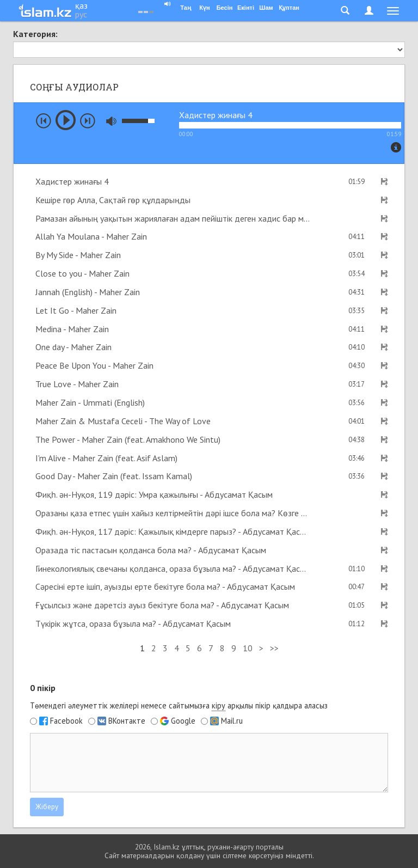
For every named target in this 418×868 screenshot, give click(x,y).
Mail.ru (232, 721)
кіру (219, 705)
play (66, 120)
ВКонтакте (127, 721)
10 (248, 648)
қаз (81, 5)
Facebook (66, 721)
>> (274, 648)
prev (44, 121)
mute (111, 121)
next (88, 121)
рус (81, 14)
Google (183, 721)
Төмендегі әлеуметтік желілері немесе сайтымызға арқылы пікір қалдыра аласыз (179, 706)
